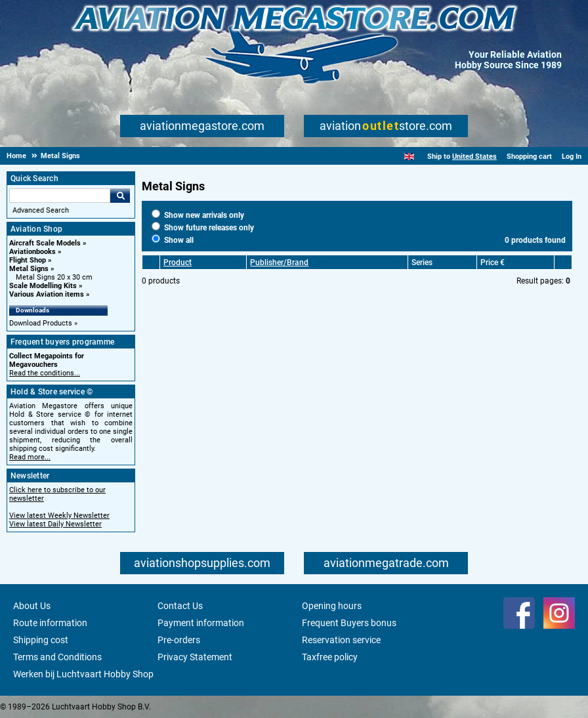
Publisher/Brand (279, 263)
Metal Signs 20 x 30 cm (54, 277)
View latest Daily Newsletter (55, 524)
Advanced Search (41, 210)
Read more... (30, 457)
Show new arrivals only (198, 215)
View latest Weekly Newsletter (59, 516)
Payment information (201, 623)
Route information (50, 623)
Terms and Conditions (57, 657)
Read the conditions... (45, 373)
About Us (32, 606)
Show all (173, 240)
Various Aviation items (47, 294)
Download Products (41, 323)
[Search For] (60, 196)
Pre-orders (179, 640)
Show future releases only (203, 228)
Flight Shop (28, 260)
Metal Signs (29, 269)
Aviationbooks (32, 252)
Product (178, 263)
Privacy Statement (195, 657)
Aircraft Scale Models (45, 243)
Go (120, 196)
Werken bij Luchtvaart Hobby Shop (83, 674)
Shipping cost (41, 640)
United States (474, 157)
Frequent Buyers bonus (349, 623)
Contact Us (180, 606)
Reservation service (341, 640)
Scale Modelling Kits (43, 286)
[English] (409, 157)
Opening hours (332, 606)
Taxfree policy (330, 657)
